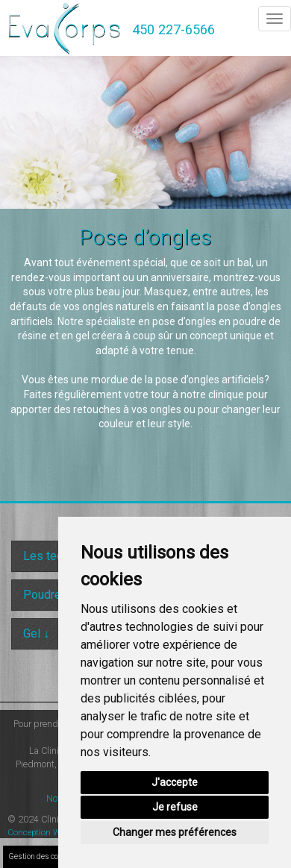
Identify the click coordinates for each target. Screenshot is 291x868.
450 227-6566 (173, 29)
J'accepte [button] (175, 782)
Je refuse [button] (175, 807)
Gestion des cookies (43, 856)
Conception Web (38, 832)
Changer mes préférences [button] (175, 832)
